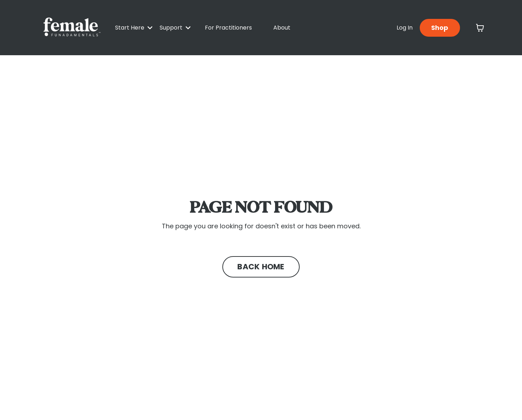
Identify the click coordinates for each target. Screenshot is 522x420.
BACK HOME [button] (261, 267)
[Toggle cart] (480, 28)
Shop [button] (440, 28)
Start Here (134, 28)
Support (175, 28)
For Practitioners (228, 28)
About (282, 28)
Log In (405, 28)
